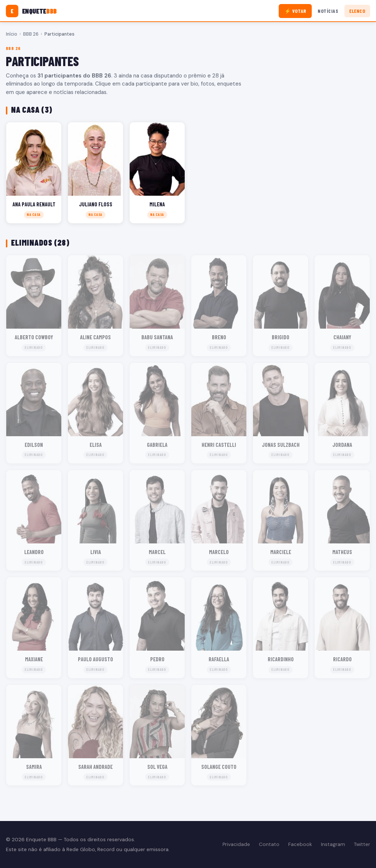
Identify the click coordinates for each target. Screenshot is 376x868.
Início (12, 34)
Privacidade (236, 844)
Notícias (328, 11)
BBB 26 (31, 34)
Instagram (333, 844)
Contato (269, 844)
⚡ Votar (295, 11)
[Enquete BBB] (31, 11)
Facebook (300, 844)
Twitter (362, 844)
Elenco (357, 11)
